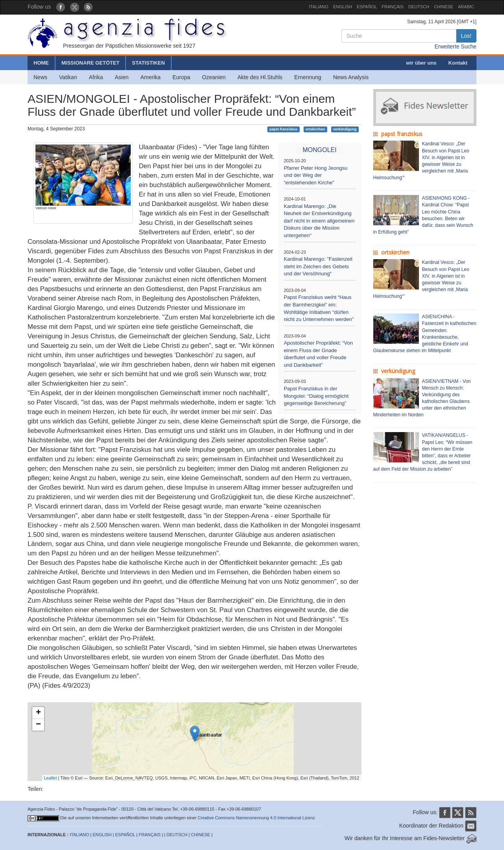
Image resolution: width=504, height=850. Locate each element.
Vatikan (68, 77)
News (40, 77)
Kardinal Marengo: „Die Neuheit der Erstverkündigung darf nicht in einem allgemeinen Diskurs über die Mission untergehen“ (319, 221)
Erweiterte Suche (455, 46)
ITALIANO (319, 7)
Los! (466, 36)
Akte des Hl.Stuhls (260, 77)
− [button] (38, 725)
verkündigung (345, 129)
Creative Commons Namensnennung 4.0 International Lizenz (256, 818)
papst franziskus (283, 129)
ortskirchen (315, 129)
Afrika (96, 77)
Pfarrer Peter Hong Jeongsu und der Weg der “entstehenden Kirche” (316, 175)
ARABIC (466, 7)
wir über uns (421, 63)
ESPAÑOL (367, 7)
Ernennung (308, 77)
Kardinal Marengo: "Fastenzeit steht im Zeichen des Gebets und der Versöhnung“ (318, 266)
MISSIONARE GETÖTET (90, 63)
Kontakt (458, 63)
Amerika (151, 77)
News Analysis (351, 77)
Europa (181, 77)
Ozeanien (214, 77)
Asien (121, 77)
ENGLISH (343, 7)
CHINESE (444, 7)
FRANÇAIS (393, 7)
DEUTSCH (419, 7)
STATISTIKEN (148, 63)
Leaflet (51, 778)
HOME (41, 63)
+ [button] (38, 713)
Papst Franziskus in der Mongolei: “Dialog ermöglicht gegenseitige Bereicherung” (316, 396)
